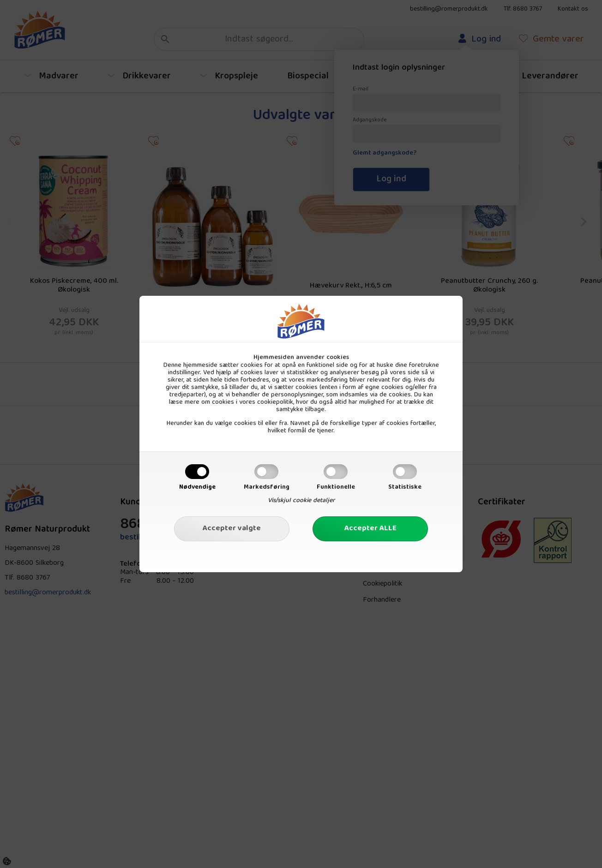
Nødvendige (197, 487)
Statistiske (405, 487)
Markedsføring (267, 487)
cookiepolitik (275, 402)
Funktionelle (336, 487)
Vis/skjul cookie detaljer (301, 501)
